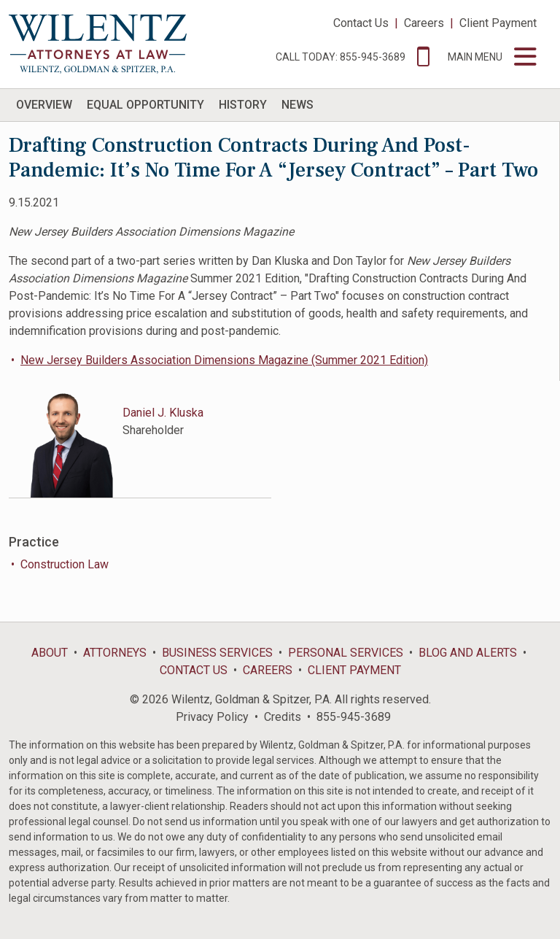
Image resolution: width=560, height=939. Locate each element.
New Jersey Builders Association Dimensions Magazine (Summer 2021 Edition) (224, 360)
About (50, 653)
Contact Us (361, 23)
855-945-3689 (354, 717)
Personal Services (346, 653)
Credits (283, 717)
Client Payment (498, 23)
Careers (424, 23)
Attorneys (115, 653)
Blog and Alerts (468, 653)
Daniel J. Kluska (163, 413)
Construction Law (65, 564)
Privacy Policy (212, 717)
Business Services (217, 653)
